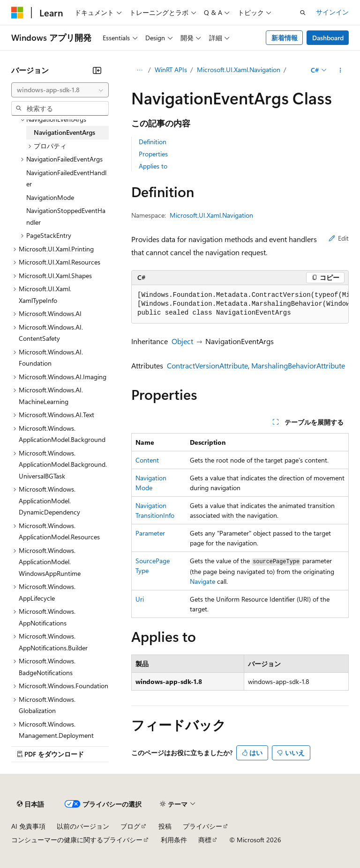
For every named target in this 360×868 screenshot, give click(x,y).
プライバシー (202, 826)
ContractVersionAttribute (207, 365)
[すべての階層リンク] (139, 70)
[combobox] (60, 90)
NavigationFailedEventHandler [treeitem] (66, 178)
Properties (153, 154)
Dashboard (328, 38)
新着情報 (285, 38)
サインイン (332, 12)
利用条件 (174, 840)
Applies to (153, 166)
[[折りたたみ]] (97, 70)
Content (147, 460)
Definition (153, 142)
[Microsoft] (17, 13)
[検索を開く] (303, 13)
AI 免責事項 (28, 826)
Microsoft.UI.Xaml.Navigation (239, 70)
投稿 (165, 826)
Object (182, 341)
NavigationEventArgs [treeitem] (64, 132)
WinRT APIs (171, 70)
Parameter (150, 533)
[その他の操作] (341, 70)
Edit (339, 238)
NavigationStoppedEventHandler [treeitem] (66, 216)
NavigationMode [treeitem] (50, 197)
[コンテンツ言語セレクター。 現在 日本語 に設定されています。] (30, 804)
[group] (240, 304)
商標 (205, 840)
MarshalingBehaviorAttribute (298, 365)
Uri (140, 599)
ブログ (130, 826)
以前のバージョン (83, 826)
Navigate (202, 581)
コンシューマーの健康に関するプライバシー (77, 840)
